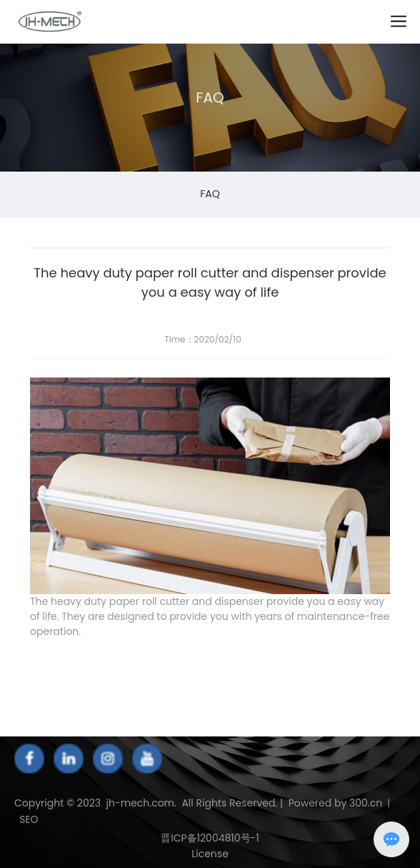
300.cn (366, 803)
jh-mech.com (140, 803)
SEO (27, 819)
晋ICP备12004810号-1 (210, 838)
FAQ (210, 104)
